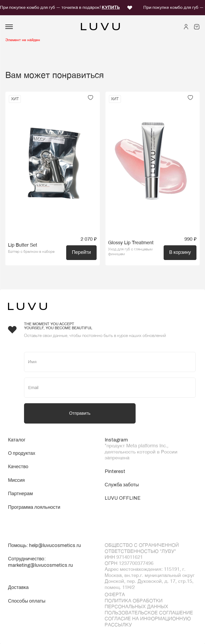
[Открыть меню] (9, 27)
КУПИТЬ (111, 8)
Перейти (81, 252)
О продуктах (22, 453)
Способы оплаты (27, 601)
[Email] (110, 388)
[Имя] (110, 362)
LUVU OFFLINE (123, 498)
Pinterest (115, 471)
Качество (18, 467)
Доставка (18, 587)
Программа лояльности (34, 507)
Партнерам (20, 494)
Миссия (16, 480)
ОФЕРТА (115, 595)
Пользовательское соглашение (149, 613)
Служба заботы (122, 485)
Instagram (116, 440)
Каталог (17, 440)
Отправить (80, 413)
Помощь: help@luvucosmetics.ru (44, 545)
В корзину (180, 252)
